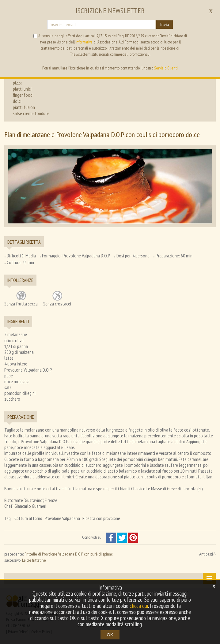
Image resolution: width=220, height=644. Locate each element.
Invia (164, 24)
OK (110, 635)
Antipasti (206, 554)
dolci (17, 101)
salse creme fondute (31, 113)
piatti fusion (24, 107)
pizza (18, 83)
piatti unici (22, 89)
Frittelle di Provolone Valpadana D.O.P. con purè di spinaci (69, 554)
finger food (23, 95)
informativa (84, 42)
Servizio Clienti (166, 68)
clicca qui (139, 606)
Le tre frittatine (34, 560)
